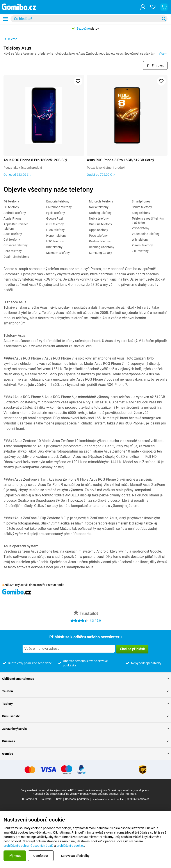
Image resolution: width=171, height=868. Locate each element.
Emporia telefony (58, 201)
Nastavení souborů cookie (108, 799)
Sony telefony (141, 213)
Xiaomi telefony (142, 245)
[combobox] (89, 19)
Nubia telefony (99, 218)
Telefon (10, 39)
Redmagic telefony (102, 247)
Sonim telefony (142, 207)
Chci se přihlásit (132, 649)
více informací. (128, 794)
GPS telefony (55, 224)
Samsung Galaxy (101, 253)
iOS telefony (54, 247)
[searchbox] (86, 19)
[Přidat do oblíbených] (78, 81)
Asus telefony (13, 234)
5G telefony (11, 207)
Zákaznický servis (85, 729)
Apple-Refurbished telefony (16, 226)
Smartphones (141, 201)
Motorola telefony (101, 201)
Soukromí (46, 799)
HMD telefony (55, 230)
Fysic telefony (56, 213)
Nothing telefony (100, 213)
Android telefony (15, 213)
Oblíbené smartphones (85, 679)
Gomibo (85, 754)
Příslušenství (85, 716)
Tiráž (59, 799)
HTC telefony (55, 241)
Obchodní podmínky (77, 799)
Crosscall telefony (16, 245)
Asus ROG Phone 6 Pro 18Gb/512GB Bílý (35, 160)
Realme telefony (100, 241)
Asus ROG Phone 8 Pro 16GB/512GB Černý (120, 160)
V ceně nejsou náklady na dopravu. (129, 790)
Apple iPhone (12, 218)
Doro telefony (13, 251)
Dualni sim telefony (16, 257)
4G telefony (11, 201)
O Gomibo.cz (30, 799)
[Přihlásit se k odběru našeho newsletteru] (69, 649)
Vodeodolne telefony (146, 234)
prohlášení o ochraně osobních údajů (28, 846)
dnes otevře (37, 585)
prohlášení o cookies (70, 846)
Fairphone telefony (59, 207)
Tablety (85, 704)
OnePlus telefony (101, 224)
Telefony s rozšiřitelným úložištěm (148, 221)
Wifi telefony (140, 240)
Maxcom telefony (58, 253)
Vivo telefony (141, 228)
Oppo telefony (99, 230)
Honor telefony (56, 236)
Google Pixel (55, 218)
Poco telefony (98, 236)
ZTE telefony (140, 251)
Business (85, 741)
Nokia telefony (99, 207)
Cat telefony (12, 240)
